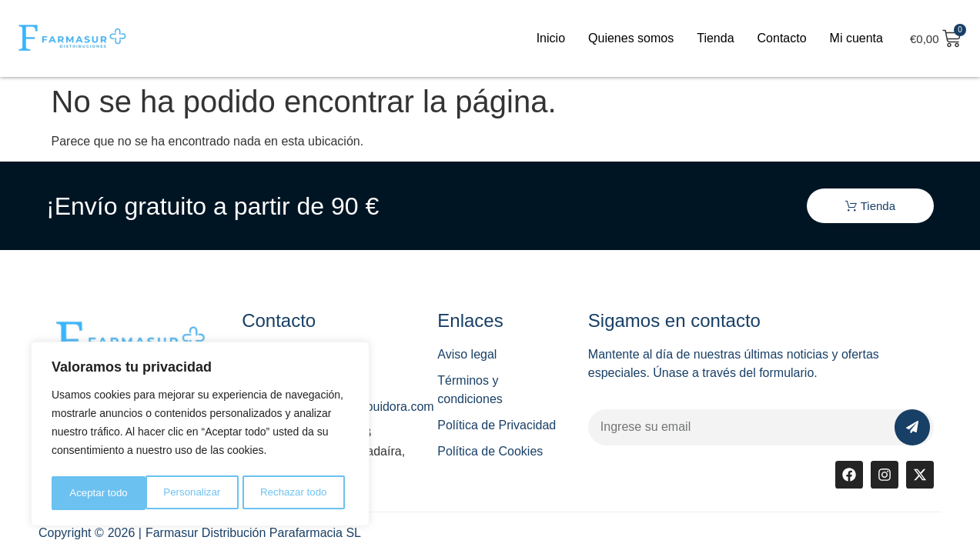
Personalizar (97, 493)
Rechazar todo (200, 493)
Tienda (715, 38)
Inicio (551, 38)
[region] (200, 436)
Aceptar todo (302, 493)
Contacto (782, 38)
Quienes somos (631, 38)
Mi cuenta (856, 38)
